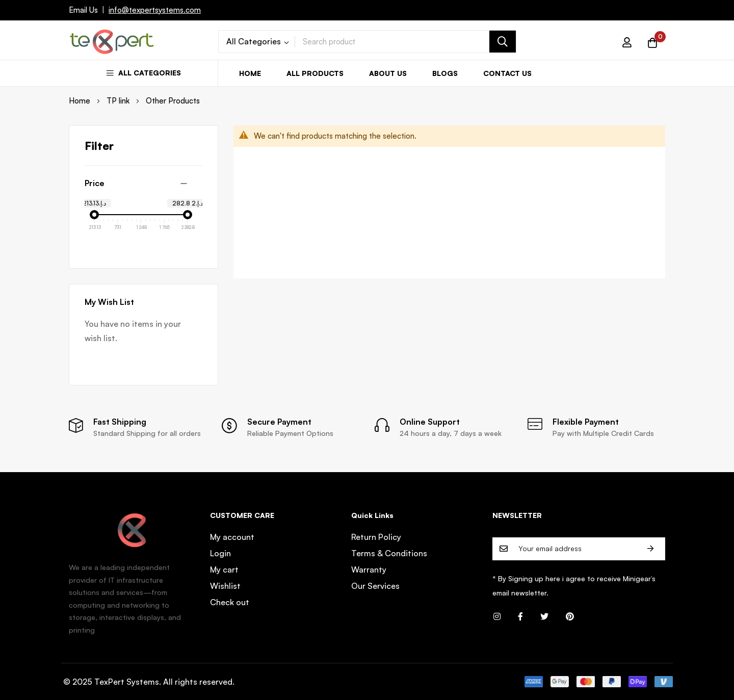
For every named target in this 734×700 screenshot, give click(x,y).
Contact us (507, 73)
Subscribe (650, 549)
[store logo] (112, 42)
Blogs (445, 73)
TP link (119, 101)
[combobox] (405, 42)
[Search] (503, 42)
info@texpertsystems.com (155, 10)
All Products (315, 73)
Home (250, 73)
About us (388, 73)
